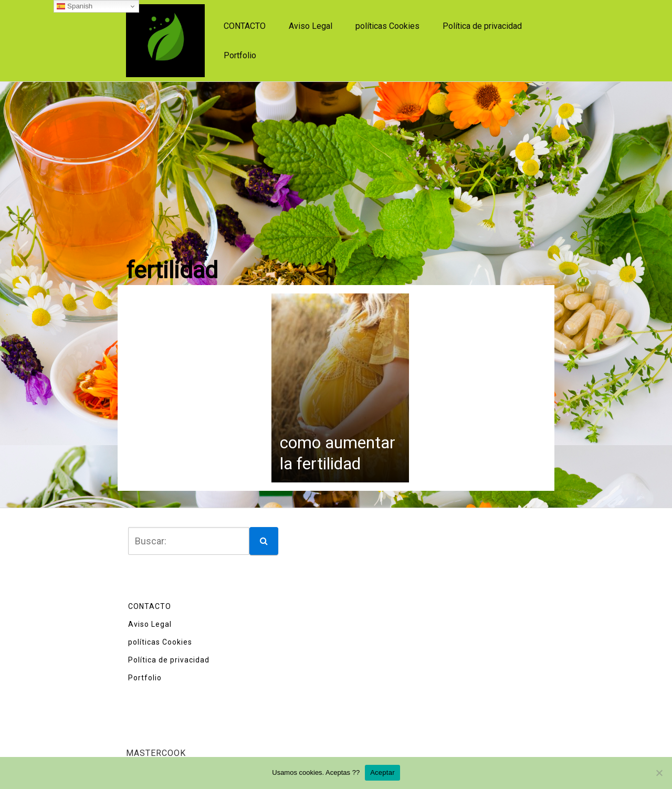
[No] (659, 773)
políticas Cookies (387, 26)
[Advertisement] (336, 161)
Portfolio (240, 55)
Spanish (75, 6)
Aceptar (382, 772)
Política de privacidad (482, 26)
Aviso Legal (311, 26)
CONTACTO (245, 26)
